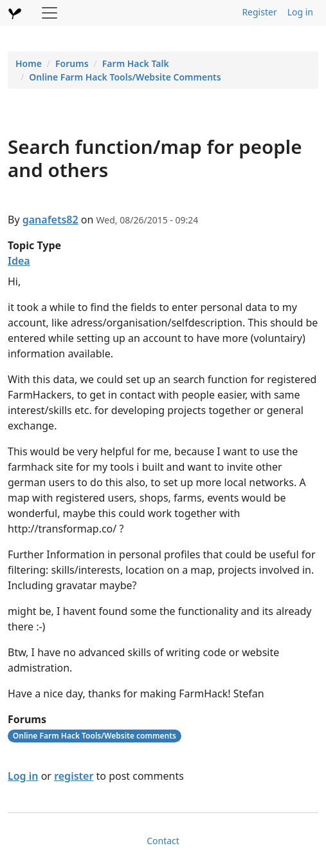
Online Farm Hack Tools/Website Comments (125, 77)
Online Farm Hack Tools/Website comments (95, 736)
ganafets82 (50, 220)
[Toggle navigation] (50, 13)
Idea (19, 261)
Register (259, 12)
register (74, 776)
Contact (163, 841)
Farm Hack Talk (136, 63)
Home (29, 63)
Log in (300, 12)
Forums (72, 63)
